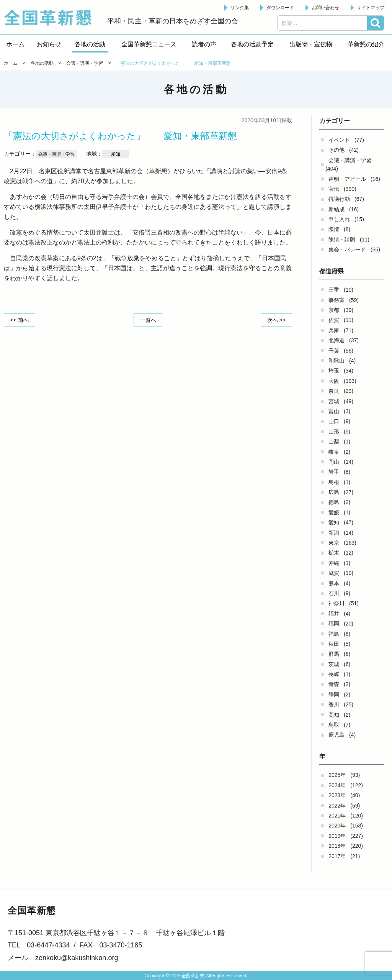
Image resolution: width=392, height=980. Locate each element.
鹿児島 (336, 735)
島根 (334, 482)
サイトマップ (371, 8)
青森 (334, 684)
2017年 (337, 856)
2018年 (337, 846)
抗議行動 (339, 199)
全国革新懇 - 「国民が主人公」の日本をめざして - (52, 18)
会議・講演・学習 (350, 160)
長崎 (334, 674)
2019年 (337, 836)
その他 (336, 150)
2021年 (337, 816)
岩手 (334, 472)
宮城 (334, 401)
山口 (334, 421)
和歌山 (336, 361)
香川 (334, 704)
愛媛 (334, 512)
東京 (334, 543)
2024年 (337, 785)
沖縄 (334, 563)
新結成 (336, 209)
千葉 (334, 351)
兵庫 (334, 330)
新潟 (334, 533)
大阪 (334, 381)
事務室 (336, 300)
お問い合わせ (325, 8)
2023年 (337, 795)
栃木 (334, 553)
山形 (334, 432)
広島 (334, 492)
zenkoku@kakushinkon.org (77, 958)
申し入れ (339, 219)
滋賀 (334, 573)
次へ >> (276, 320)
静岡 (334, 694)
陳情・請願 (342, 240)
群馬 (334, 654)
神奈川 (336, 603)
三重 (334, 290)
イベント (339, 140)
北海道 (336, 340)
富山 (334, 411)
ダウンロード (280, 8)
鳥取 (334, 725)
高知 (334, 715)
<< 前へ (20, 320)
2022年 (337, 806)
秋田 (334, 644)
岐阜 (334, 452)
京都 (334, 310)
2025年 (337, 775)
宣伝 (334, 189)
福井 (334, 614)
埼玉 (334, 371)
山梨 (334, 442)
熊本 (334, 583)
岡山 (334, 462)
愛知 (334, 522)
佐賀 (334, 320)
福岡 (334, 624)
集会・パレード (347, 250)
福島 (334, 634)
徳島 (334, 502)
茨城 (334, 664)
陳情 (334, 229)
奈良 (334, 391)
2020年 (337, 826)
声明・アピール (347, 179)
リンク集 (240, 8)
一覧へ (148, 320)
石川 (334, 593)
